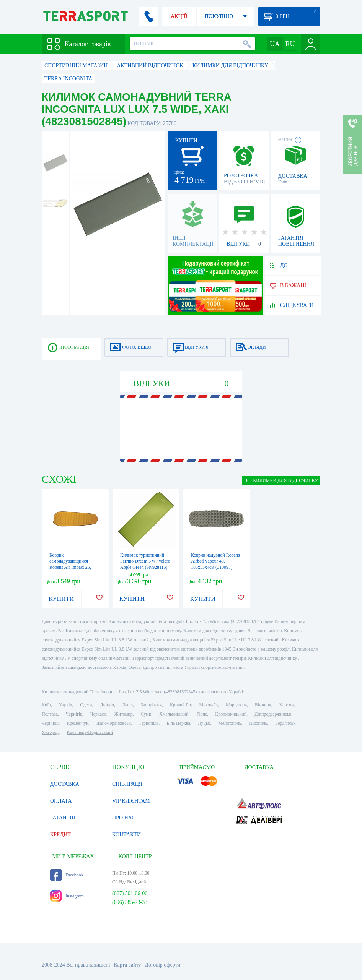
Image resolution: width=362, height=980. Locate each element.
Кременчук (77, 723)
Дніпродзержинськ (273, 714)
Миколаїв (209, 705)
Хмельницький (174, 714)
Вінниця (263, 705)
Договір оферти (162, 965)
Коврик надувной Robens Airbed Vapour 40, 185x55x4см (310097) (215, 561)
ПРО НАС (124, 818)
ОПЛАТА (61, 801)
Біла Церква (179, 723)
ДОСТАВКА (65, 784)
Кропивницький (231, 714)
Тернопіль (149, 723)
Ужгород (50, 732)
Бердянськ (285, 723)
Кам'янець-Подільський (90, 732)
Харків (65, 705)
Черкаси (98, 714)
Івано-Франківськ (114, 723)
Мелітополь (230, 723)
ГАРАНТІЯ (63, 818)
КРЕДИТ (60, 835)
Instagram (67, 896)
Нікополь (258, 723)
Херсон (287, 705)
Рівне (202, 714)
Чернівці (50, 723)
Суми (146, 714)
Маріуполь (236, 705)
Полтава (50, 714)
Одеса (86, 705)
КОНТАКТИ (126, 835)
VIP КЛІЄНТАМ (131, 801)
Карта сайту (127, 965)
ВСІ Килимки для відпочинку (281, 480)
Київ (46, 705)
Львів (127, 705)
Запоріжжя (151, 705)
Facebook (67, 875)
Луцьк (204, 723)
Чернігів (74, 714)
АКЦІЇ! (179, 16)
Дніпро (107, 705)
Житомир (124, 714)
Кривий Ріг (181, 705)
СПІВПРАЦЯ (127, 784)
